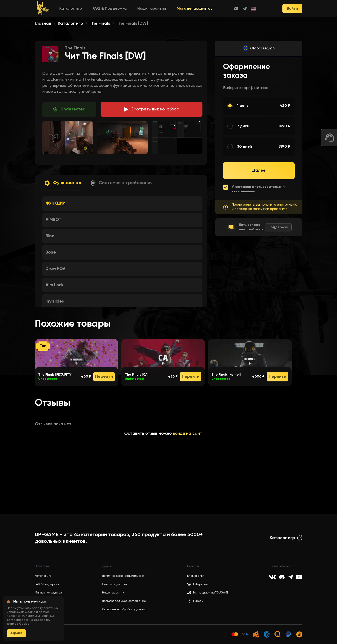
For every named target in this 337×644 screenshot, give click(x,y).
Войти (292, 9)
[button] (63, 183)
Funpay (195, 601)
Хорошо (16, 633)
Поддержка (278, 227)
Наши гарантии (152, 9)
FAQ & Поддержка (110, 9)
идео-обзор (155, 109)
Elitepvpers (198, 584)
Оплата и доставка (116, 584)
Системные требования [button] (126, 183)
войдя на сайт (188, 434)
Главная (43, 24)
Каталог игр (71, 9)
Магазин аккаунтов (195, 9)
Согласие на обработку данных (124, 610)
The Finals (100, 24)
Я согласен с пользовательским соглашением (259, 189)
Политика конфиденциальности (124, 576)
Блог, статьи (196, 576)
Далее (259, 171)
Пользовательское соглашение (124, 601)
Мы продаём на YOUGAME (211, 593)
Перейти (104, 377)
